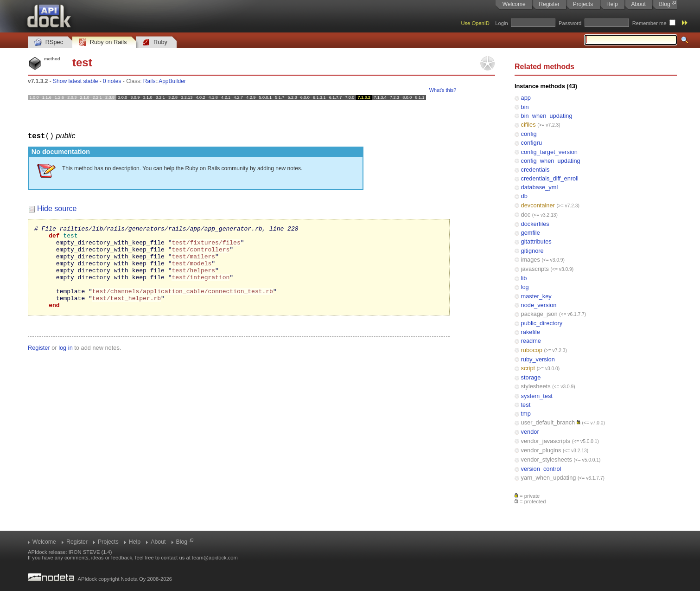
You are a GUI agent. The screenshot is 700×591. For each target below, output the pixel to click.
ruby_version (538, 359)
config (529, 134)
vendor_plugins (541, 450)
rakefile (531, 332)
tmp (526, 414)
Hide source (57, 208)
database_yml (540, 187)
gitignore (532, 251)
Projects (583, 4)
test (526, 405)
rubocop (532, 350)
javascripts (535, 269)
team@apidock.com (215, 558)
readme (531, 341)
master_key (536, 296)
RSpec (49, 42)
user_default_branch (548, 422)
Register (549, 4)
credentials (535, 170)
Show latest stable (75, 81)
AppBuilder (172, 81)
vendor (530, 432)
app (526, 98)
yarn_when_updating (549, 478)
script (528, 368)
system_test (537, 396)
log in (66, 364)
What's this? (443, 90)
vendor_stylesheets (547, 459)
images (531, 260)
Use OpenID (475, 23)
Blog (665, 4)
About (638, 4)
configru (532, 143)
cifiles (528, 125)
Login (501, 23)
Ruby (155, 42)
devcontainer (538, 205)
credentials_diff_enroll (550, 178)
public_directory (542, 323)
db (524, 196)
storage (531, 377)
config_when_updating (551, 161)
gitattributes (536, 241)
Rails (150, 81)
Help (612, 4)
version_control (541, 469)
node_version (539, 305)
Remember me (649, 23)
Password (570, 23)
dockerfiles (535, 224)
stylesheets (536, 386)
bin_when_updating (547, 116)
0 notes (112, 81)
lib (524, 278)
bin (525, 107)
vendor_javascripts (546, 441)
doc (526, 215)
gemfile (531, 233)
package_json (539, 314)
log (525, 287)
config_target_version (549, 152)
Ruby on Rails (103, 42)
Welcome (514, 4)
